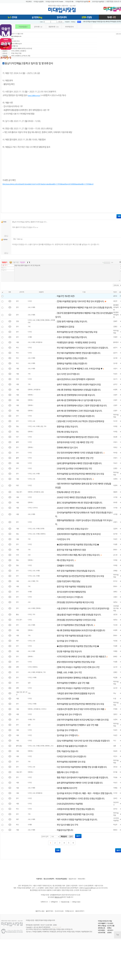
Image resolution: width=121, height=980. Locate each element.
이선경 (115, 625)
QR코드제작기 (80, 911)
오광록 (115, 390)
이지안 (115, 793)
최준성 (115, 602)
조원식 (115, 442)
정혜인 (115, 592)
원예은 (115, 657)
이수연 (115, 421)
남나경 (115, 555)
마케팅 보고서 (69, 911)
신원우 (115, 395)
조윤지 (115, 369)
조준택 (115, 720)
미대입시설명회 (39, 2)
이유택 (115, 486)
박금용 (115, 678)
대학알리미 (54, 902)
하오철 (115, 453)
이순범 (115, 641)
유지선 (115, 581)
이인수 (115, 756)
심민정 (115, 615)
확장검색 (64, 836)
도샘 (115, 699)
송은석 (115, 348)
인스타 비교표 (59, 911)
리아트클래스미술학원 (116, 608)
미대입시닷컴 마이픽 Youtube (54, 2)
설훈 (115, 746)
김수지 (115, 379)
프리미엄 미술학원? (98, 2)
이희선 (115, 447)
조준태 (115, 479)
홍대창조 (116, 342)
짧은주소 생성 (40, 911)
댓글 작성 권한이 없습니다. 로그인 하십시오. (67, 273)
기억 (41, 22)
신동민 (115, 597)
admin (115, 296)
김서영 (115, 358)
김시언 (115, 667)
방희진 (115, 830)
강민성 (115, 767)
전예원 (115, 571)
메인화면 (29, 2)
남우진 (115, 384)
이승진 (115, 463)
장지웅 (115, 772)
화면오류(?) (81, 879)
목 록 (58, 850)
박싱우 (115, 825)
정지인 (115, 809)
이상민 (115, 374)
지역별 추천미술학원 (82, 2)
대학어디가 (44, 902)
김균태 (115, 529)
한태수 (115, 550)
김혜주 (115, 321)
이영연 (115, 337)
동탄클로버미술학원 (116, 307)
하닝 (115, 693)
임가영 (115, 534)
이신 (115, 741)
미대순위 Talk (69, 2)
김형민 (115, 327)
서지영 (115, 497)
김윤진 (115, 714)
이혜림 (115, 651)
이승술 (115, 777)
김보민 (115, 798)
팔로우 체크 (49, 911)
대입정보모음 (65, 902)
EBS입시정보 (76, 902)
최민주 (115, 301)
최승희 (115, 751)
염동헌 (115, 492)
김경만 (115, 468)
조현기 (115, 522)
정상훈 (115, 437)
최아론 (115, 503)
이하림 (115, 426)
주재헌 (115, 709)
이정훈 (115, 544)
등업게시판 (72, 879)
